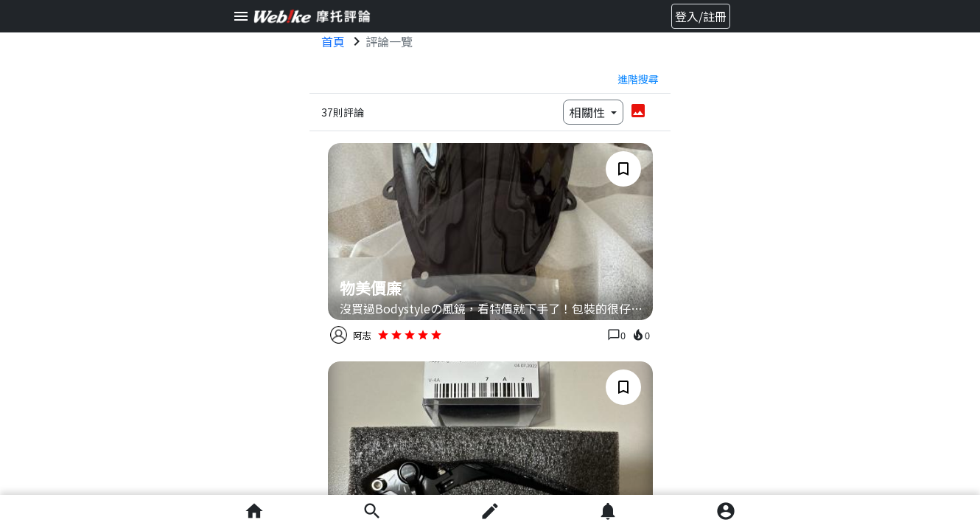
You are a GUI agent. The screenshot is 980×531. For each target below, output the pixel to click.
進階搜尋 (638, 79)
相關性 (589, 112)
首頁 (333, 41)
